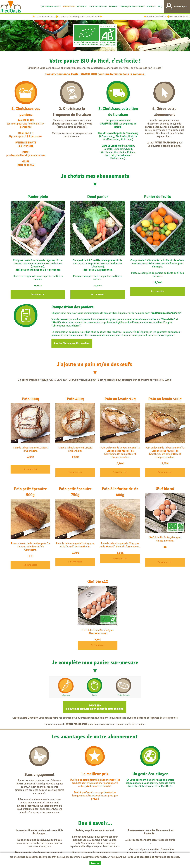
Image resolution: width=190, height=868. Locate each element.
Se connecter (38, 294)
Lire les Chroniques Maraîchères (72, 343)
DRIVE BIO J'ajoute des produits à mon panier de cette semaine (95, 707)
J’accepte (95, 863)
